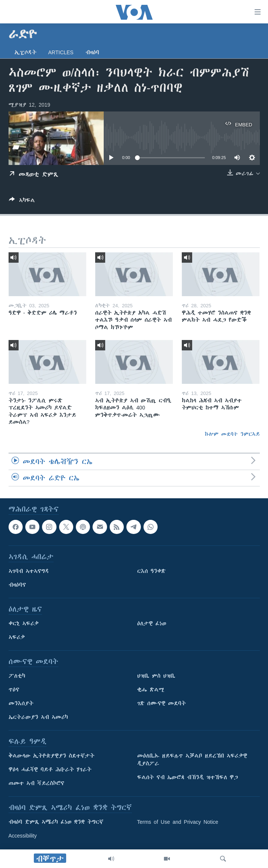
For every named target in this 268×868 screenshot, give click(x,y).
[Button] (22, 202)
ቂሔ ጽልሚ (151, 690)
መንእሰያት (21, 704)
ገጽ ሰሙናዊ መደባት (162, 704)
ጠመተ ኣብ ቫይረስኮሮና (36, 784)
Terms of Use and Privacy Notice (178, 822)
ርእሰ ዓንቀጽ (151, 571)
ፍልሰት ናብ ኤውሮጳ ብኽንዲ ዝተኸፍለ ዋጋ (188, 778)
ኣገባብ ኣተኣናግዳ (29, 571)
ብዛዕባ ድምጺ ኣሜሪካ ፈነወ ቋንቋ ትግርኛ (56, 822)
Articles (61, 52)
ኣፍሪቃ (17, 638)
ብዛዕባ (92, 52)
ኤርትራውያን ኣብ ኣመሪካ (38, 718)
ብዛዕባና (17, 585)
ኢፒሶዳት (25, 52)
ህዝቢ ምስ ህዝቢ (156, 676)
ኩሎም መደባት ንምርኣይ (232, 434)
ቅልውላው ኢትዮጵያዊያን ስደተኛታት (51, 756)
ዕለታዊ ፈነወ (152, 624)
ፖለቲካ (17, 676)
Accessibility (23, 836)
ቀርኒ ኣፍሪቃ (24, 624)
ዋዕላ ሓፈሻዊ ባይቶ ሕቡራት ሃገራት (50, 770)
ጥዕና (14, 690)
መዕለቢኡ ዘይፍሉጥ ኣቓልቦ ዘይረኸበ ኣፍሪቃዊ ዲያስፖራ (192, 760)
